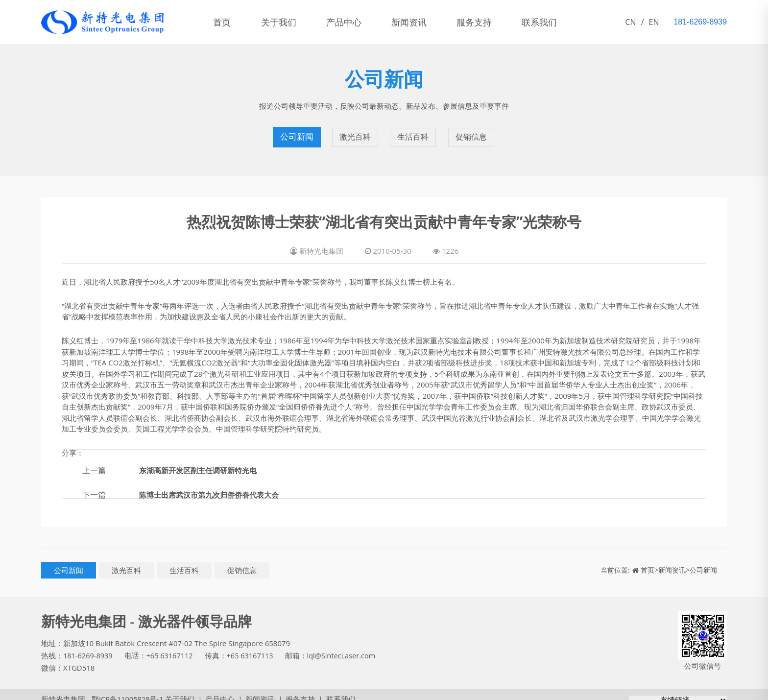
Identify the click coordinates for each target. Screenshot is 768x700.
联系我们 (563, 22)
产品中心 (355, 22)
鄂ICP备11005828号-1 (124, 690)
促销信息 (472, 132)
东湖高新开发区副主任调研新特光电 (202, 460)
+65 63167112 (172, 646)
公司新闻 (296, 132)
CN (631, 22)
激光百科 (355, 132)
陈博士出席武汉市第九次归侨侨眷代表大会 (214, 485)
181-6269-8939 (89, 646)
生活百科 (413, 132)
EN (654, 22)
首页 (224, 22)
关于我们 (285, 22)
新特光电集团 (63, 690)
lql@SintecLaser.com (347, 646)
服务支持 (494, 22)
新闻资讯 (424, 22)
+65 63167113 (254, 646)
